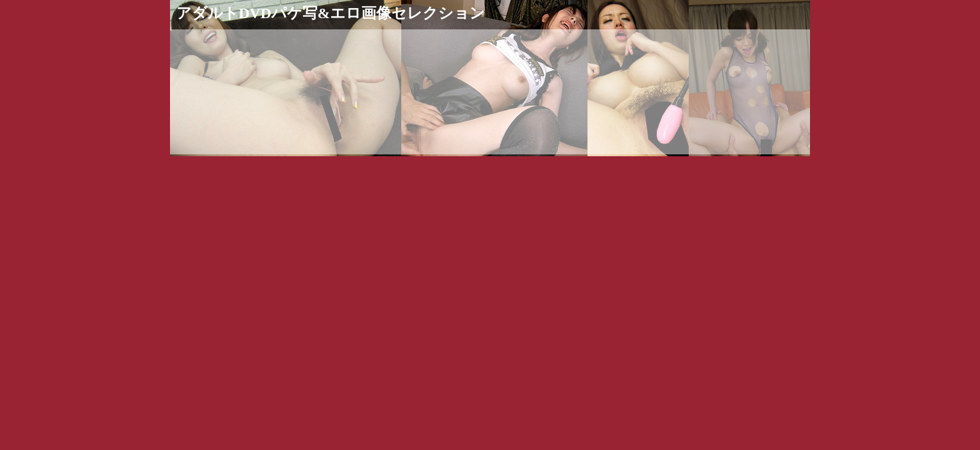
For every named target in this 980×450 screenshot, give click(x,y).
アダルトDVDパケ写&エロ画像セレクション (331, 13)
